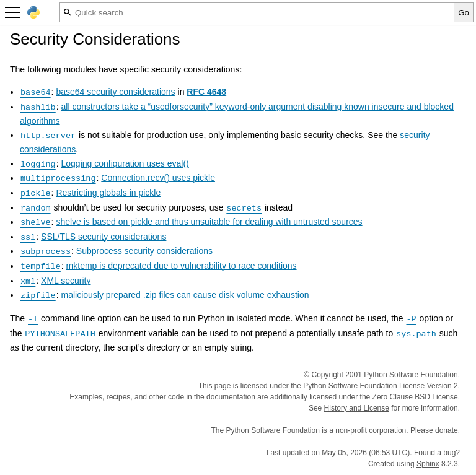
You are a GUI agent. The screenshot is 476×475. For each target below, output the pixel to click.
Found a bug (435, 453)
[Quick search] (257, 12)
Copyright (328, 375)
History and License (357, 408)
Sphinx (428, 464)
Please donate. (435, 430)
